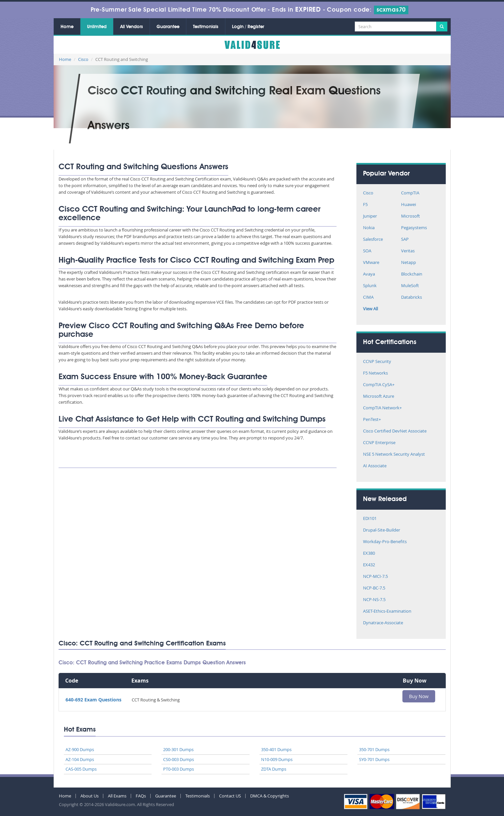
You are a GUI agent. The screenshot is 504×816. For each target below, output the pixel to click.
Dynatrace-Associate (383, 623)
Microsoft (411, 216)
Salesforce (373, 240)
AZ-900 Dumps (80, 749)
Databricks (412, 298)
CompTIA (410, 193)
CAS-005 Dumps (81, 769)
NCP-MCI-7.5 (375, 577)
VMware (371, 263)
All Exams (117, 796)
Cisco (83, 59)
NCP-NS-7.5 (374, 600)
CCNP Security (377, 362)
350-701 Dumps (374, 749)
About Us (90, 796)
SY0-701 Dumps (374, 759)
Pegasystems (414, 228)
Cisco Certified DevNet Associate (395, 431)
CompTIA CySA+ (379, 385)
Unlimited (97, 27)
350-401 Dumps (276, 749)
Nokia (369, 228)
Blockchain (412, 274)
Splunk (370, 286)
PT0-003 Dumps (179, 769)
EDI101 (370, 519)
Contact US (230, 796)
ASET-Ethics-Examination (387, 612)
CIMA (368, 298)
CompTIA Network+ (382, 408)
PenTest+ (372, 420)
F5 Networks (375, 373)
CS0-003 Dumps (179, 759)
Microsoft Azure (379, 397)
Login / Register (248, 27)
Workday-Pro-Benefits (385, 542)
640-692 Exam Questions (93, 700)
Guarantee (168, 27)
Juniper (370, 216)
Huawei (409, 205)
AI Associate (375, 466)
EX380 (369, 554)
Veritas (408, 251)
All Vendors (132, 27)
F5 (365, 205)
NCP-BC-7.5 (374, 588)
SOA (367, 251)
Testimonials (206, 27)
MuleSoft (410, 286)
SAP (405, 240)
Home (67, 27)
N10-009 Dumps (277, 759)
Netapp (409, 263)
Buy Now (419, 696)
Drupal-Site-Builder (382, 530)
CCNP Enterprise (379, 443)
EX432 (369, 565)
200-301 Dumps (178, 749)
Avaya (369, 274)
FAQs (141, 796)
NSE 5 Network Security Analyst (394, 455)
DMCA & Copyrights (270, 796)
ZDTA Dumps (274, 769)
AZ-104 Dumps (80, 759)
